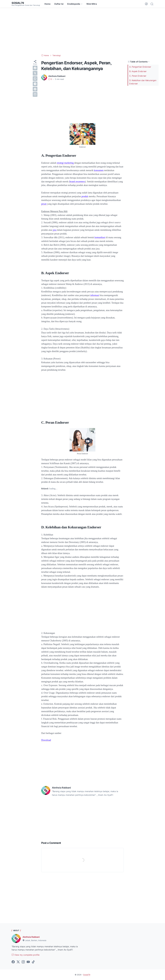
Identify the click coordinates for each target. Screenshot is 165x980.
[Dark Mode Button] (146, 4)
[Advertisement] (82, 31)
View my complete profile (26, 955)
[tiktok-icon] (33, 962)
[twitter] (35, 73)
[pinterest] (35, 89)
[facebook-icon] (13, 962)
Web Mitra (92, 4)
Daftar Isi (59, 4)
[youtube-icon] (28, 962)
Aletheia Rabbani (31, 937)
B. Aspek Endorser (138, 71)
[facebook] (35, 68)
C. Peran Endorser (138, 76)
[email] (35, 94)
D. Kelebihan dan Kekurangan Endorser (143, 82)
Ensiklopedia (74, 4)
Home (48, 4)
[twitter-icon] (18, 962)
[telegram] (35, 84)
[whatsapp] (35, 79)
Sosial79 (18, 3)
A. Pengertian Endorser (140, 67)
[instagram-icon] (23, 962)
